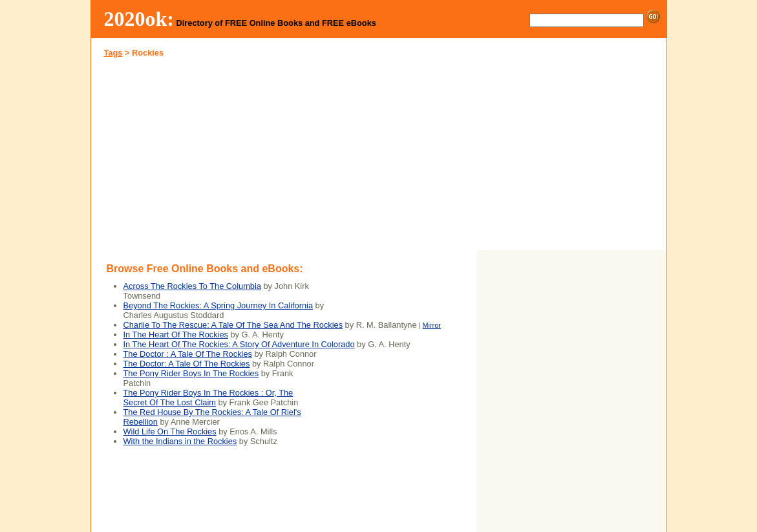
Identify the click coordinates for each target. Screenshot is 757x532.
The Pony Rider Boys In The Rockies (191, 373)
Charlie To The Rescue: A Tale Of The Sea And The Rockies (233, 325)
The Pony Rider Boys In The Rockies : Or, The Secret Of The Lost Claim (208, 398)
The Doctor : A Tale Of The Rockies (188, 354)
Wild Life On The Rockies (170, 431)
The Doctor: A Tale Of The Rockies (187, 364)
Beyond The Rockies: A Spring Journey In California (219, 305)
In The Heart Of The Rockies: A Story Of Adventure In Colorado (239, 344)
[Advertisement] (235, 158)
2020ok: (139, 19)
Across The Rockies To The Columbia (192, 286)
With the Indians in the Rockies (180, 441)
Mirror (431, 325)
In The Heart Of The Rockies (176, 335)
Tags (113, 53)
